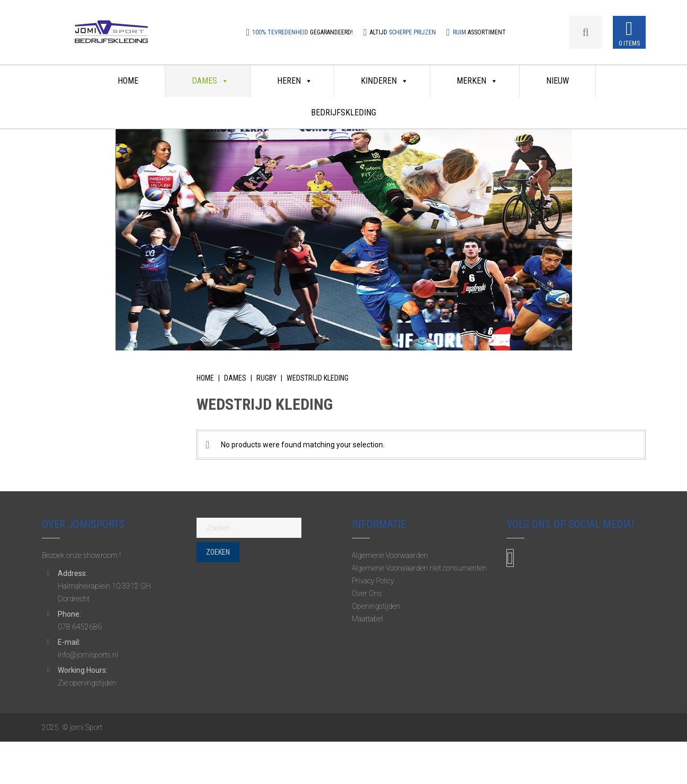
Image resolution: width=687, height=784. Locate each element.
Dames (210, 81)
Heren (295, 81)
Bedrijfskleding (344, 112)
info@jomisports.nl (88, 655)
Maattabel (367, 619)
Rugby (266, 378)
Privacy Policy (373, 581)
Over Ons (367, 593)
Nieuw (557, 81)
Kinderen (385, 81)
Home (128, 81)
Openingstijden (376, 606)
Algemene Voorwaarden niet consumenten (419, 568)
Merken (477, 81)
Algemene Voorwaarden (390, 555)
